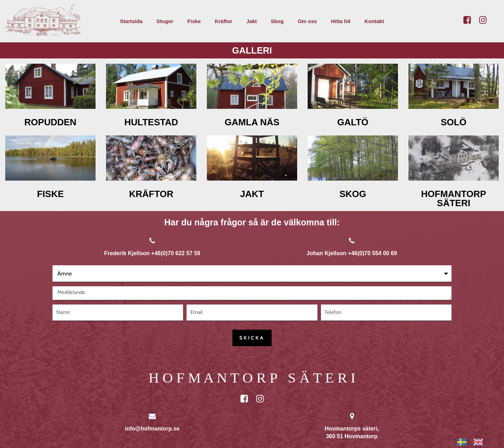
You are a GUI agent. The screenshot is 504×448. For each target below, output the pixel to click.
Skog (277, 21)
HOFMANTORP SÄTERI (454, 198)
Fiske (194, 21)
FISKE (51, 194)
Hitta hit (341, 21)
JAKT (252, 194)
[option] (480, 442)
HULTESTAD (151, 122)
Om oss (307, 21)
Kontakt (374, 21)
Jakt (252, 21)
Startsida (131, 21)
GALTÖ (353, 122)
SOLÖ (454, 122)
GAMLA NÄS (252, 122)
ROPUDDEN (51, 122)
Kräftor (224, 21)
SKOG (353, 194)
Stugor (165, 21)
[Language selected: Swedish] (474, 442)
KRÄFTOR (151, 194)
